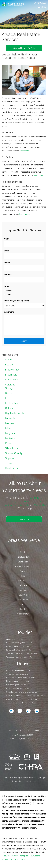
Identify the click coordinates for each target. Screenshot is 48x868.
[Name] (24, 244)
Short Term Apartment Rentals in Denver (22, 692)
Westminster (12, 468)
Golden (9, 408)
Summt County (14, 453)
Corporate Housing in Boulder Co (19, 643)
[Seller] (5, 295)
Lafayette (10, 418)
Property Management (15, 505)
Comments (9, 312)
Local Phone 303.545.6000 (22, 735)
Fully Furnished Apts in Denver (18, 688)
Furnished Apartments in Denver (19, 681)
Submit (24, 341)
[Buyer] (5, 290)
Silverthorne (12, 448)
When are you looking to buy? (17, 301)
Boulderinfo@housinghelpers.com (24, 739)
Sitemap (33, 781)
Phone (7, 263)
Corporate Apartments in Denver (19, 670)
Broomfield (11, 375)
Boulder (9, 365)
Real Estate (39, 505)
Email (6, 251)
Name (7, 239)
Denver (9, 393)
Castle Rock (12, 380)
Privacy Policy (25, 859)
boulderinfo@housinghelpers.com (18, 856)
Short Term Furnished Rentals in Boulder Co (23, 653)
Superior (10, 458)
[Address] (24, 280)
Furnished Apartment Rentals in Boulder (22, 646)
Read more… (25, 151)
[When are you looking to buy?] (24, 306)
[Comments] (24, 325)
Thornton (10, 463)
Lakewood (11, 423)
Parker (9, 443)
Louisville (10, 438)
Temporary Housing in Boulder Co (19, 657)
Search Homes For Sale (24, 48)
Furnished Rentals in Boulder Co (19, 650)
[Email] (24, 256)
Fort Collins (12, 403)
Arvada (9, 360)
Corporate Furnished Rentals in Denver (21, 678)
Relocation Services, (30, 501)
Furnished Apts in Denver (16, 685)
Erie (7, 398)
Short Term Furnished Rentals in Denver (22, 699)
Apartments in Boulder (15, 639)
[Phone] (24, 268)
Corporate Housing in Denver (17, 674)
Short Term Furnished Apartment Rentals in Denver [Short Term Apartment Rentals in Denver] (26, 696)
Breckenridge (12, 370)
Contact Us (24, 519)
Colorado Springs (23, 566)
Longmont (11, 433)
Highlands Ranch (14, 413)
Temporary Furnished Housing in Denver (22, 703)
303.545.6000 (40, 3)
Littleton (10, 428)
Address (8, 274)
